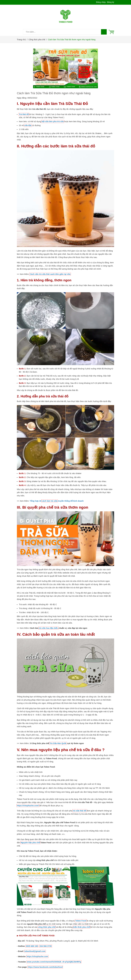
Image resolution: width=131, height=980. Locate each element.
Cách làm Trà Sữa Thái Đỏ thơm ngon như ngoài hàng (54, 93)
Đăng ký (111, 2)
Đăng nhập (101, 2)
